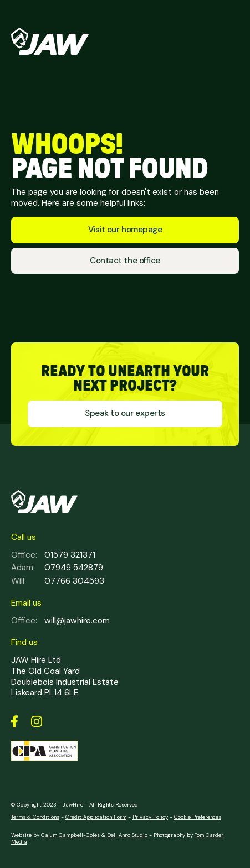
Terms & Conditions (35, 817)
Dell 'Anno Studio (127, 835)
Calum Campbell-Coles (70, 835)
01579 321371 (53, 555)
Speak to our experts (125, 413)
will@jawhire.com (60, 621)
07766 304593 (58, 581)
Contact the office (125, 261)
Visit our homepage (125, 230)
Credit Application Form (96, 817)
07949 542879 (57, 568)
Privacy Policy (150, 817)
